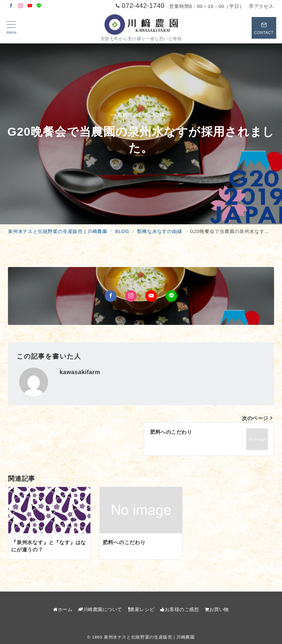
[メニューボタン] (11, 28)
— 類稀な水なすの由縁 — (141, 115)
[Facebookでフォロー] (11, 6)
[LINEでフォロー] (39, 6)
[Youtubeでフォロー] (30, 6)
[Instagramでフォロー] (21, 6)
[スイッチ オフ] (264, 28)
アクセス (261, 6)
